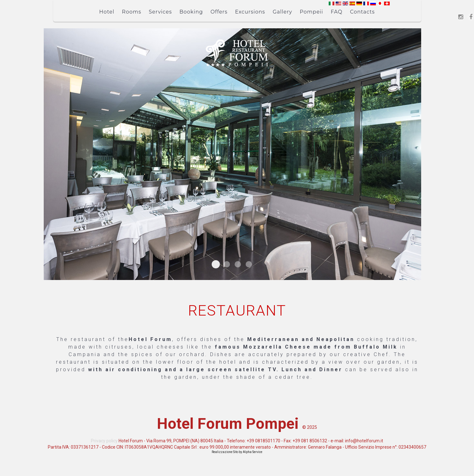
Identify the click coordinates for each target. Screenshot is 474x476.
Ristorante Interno (216, 264)
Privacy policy (104, 441)
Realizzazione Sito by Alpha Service (237, 452)
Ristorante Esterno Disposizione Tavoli (249, 264)
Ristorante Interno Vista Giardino (238, 264)
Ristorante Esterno (227, 264)
